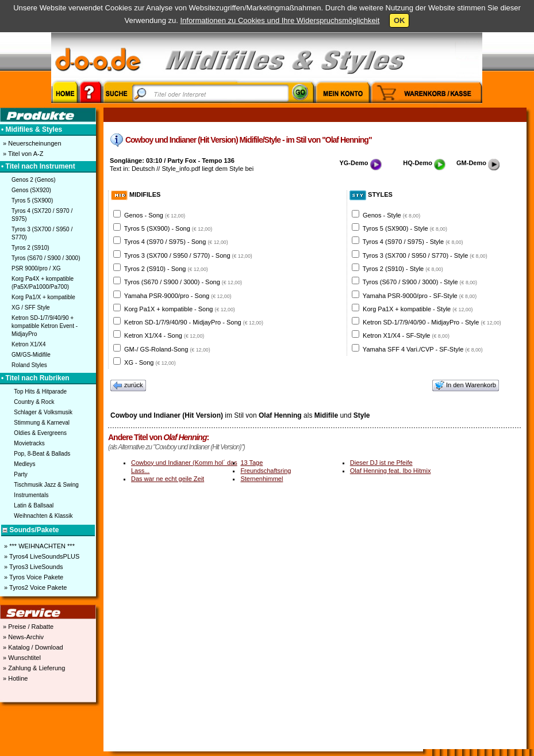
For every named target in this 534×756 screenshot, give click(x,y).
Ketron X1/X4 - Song (164, 335)
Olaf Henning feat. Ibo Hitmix (391, 471)
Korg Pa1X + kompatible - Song (180, 309)
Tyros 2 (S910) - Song (166, 269)
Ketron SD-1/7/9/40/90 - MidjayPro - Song (194, 322)
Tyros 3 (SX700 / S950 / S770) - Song (188, 255)
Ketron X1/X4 (28, 344)
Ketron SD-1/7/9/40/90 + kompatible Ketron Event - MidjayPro (45, 326)
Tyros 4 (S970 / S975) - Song (176, 242)
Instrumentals (31, 495)
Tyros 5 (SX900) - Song (168, 228)
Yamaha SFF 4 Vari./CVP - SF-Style (423, 349)
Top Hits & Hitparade (40, 392)
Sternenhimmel (262, 479)
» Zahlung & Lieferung (33, 668)
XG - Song (150, 362)
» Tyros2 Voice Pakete (34, 587)
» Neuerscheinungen (31, 143)
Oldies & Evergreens (40, 433)
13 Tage (251, 463)
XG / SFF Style (31, 308)
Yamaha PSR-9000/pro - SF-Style (420, 296)
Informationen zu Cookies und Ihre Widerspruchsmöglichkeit (280, 20)
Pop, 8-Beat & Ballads (42, 454)
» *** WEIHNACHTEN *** (39, 546)
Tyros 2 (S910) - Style (403, 269)
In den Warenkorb (466, 385)
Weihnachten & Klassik (43, 516)
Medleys (24, 464)
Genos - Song (155, 215)
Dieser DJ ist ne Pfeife (381, 463)
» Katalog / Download (32, 647)
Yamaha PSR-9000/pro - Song (178, 296)
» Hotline (14, 678)
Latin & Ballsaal (34, 505)
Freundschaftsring (266, 471)
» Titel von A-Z (22, 154)
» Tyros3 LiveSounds (33, 567)
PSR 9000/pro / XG (36, 268)
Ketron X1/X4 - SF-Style (406, 335)
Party (20, 474)
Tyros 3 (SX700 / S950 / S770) (42, 233)
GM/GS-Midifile (31, 355)
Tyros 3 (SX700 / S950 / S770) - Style (425, 255)
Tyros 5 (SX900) (32, 201)
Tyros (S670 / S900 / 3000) (46, 258)
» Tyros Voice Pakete (33, 577)
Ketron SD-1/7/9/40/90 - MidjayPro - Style (432, 322)
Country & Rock (34, 402)
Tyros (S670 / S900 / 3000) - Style (420, 282)
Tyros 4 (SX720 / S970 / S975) (42, 215)
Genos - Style (391, 215)
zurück (128, 385)
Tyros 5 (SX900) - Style (405, 228)
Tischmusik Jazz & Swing (46, 485)
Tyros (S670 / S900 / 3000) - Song (183, 282)
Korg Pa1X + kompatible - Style (418, 309)
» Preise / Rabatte (27, 627)
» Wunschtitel (21, 658)
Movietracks (29, 443)
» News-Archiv (22, 637)
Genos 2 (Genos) (34, 180)
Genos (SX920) (31, 190)
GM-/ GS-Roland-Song (167, 349)
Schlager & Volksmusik (43, 412)
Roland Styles (29, 365)
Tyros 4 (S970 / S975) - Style (413, 242)
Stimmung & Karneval (42, 423)
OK (399, 20)
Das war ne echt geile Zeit (168, 479)
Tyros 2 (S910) (30, 248)
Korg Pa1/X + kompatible (43, 297)
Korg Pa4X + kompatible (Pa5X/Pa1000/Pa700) (43, 283)
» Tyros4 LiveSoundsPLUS (41, 556)
